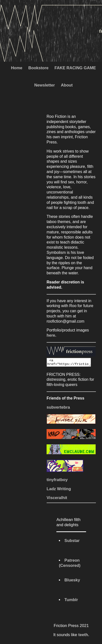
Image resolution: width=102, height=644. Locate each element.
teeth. (84, 636)
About (67, 85)
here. (51, 335)
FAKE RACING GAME (75, 68)
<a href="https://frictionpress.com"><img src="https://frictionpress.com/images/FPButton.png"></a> (71, 363)
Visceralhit (57, 499)
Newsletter (45, 85)
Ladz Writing (59, 490)
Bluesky (72, 582)
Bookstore (38, 68)
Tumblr (71, 601)
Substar (72, 542)
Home (17, 68)
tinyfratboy (57, 481)
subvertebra (58, 409)
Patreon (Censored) (70, 564)
